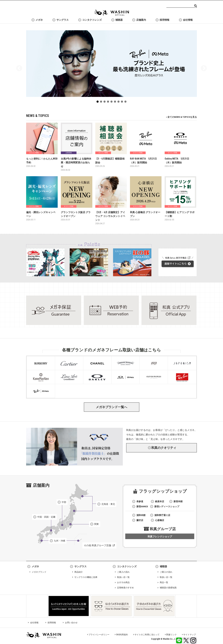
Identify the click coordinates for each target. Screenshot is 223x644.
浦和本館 (141, 515)
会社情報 (188, 20)
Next (204, 69)
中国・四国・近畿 (46, 517)
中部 (64, 502)
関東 (97, 524)
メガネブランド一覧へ (111, 407)
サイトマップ (190, 635)
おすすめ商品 (123, 582)
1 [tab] (98, 102)
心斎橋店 (160, 520)
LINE (179, 640)
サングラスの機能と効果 (86, 577)
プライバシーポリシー (99, 635)
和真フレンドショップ (160, 536)
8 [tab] (123, 102)
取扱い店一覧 (123, 577)
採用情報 (164, 20)
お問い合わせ (71, 623)
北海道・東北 (108, 504)
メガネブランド (39, 572)
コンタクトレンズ (92, 20)
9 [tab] (126, 102)
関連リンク (171, 635)
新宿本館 (178, 501)
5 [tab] (112, 102)
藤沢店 (140, 520)
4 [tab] (109, 102)
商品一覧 (164, 582)
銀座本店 (160, 501)
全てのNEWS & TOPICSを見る (182, 117)
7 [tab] (119, 102)
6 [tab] (116, 102)
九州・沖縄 (59, 541)
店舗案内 (141, 20)
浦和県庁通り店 (162, 515)
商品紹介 (79, 572)
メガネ (39, 20)
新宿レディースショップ (167, 506)
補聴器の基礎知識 (168, 588)
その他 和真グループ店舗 (97, 545)
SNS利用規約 (122, 635)
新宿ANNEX (142, 506)
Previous (19, 69)
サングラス (63, 20)
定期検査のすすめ (125, 588)
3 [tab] (105, 102)
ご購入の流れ (123, 572)
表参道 (140, 501)
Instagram (193, 640)
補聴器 (119, 20)
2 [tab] (102, 102)
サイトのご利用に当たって (147, 635)
